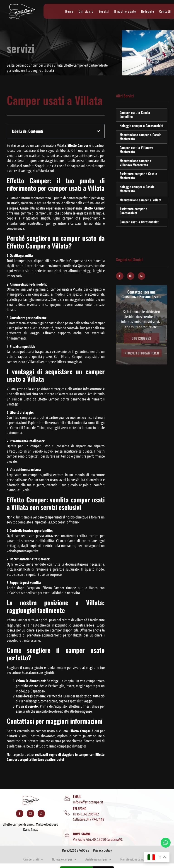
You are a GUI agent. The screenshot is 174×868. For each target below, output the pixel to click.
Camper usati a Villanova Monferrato (136, 149)
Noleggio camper (64, 859)
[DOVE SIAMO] (67, 836)
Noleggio (148, 11)
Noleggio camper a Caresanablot (141, 125)
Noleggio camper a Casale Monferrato (137, 189)
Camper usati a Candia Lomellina (135, 114)
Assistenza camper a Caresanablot (133, 211)
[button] (98, 131)
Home (69, 11)
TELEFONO (80, 808)
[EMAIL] (67, 798)
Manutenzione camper (136, 859)
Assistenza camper (98, 859)
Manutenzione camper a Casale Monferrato (140, 137)
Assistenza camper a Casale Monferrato (138, 176)
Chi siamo (86, 11)
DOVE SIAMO (82, 834)
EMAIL (77, 796)
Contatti (165, 11)
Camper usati (33, 859)
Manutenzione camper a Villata (140, 200)
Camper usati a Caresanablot (139, 222)
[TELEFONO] (67, 813)
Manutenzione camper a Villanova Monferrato (136, 163)
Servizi (104, 11)
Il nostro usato (125, 11)
